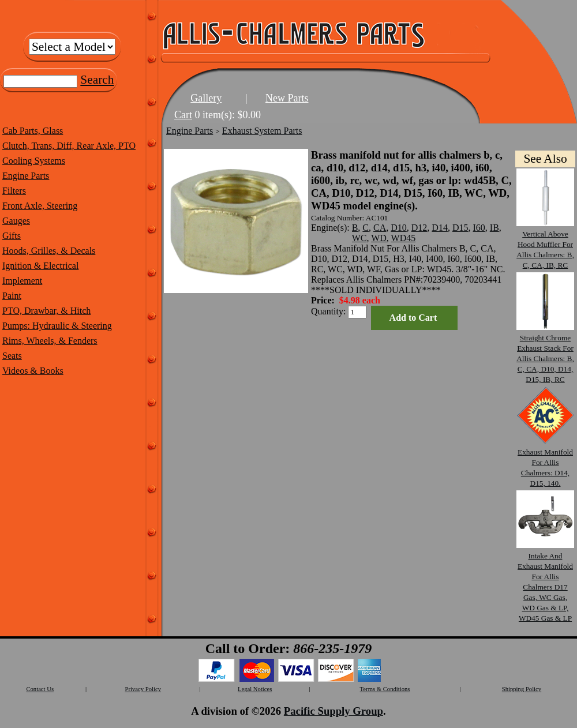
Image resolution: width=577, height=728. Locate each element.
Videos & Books (33, 371)
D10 (399, 228)
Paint (12, 296)
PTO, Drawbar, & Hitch (46, 311)
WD (379, 238)
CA (380, 228)
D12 (419, 228)
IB (494, 228)
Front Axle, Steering (40, 206)
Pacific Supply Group (334, 711)
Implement (22, 281)
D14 (440, 228)
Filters (14, 191)
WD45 (404, 238)
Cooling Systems (34, 161)
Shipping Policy (522, 689)
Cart (183, 115)
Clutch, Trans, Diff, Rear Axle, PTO (69, 146)
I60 (479, 228)
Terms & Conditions (385, 689)
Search (97, 80)
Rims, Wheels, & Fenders (50, 341)
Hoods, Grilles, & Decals (49, 251)
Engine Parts (26, 176)
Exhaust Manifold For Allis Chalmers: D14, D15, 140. (545, 462)
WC (359, 238)
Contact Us (40, 689)
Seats (12, 356)
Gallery (206, 98)
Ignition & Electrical (40, 266)
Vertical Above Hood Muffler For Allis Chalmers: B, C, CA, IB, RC (545, 244)
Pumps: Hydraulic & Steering (57, 326)
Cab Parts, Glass (33, 131)
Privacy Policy (143, 689)
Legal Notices (255, 689)
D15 (460, 228)
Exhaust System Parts (262, 131)
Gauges (16, 221)
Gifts (12, 236)
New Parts (287, 98)
